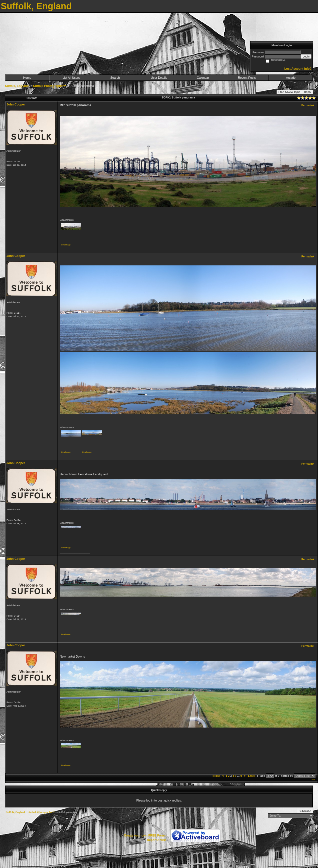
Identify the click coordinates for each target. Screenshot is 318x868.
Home (27, 78)
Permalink (308, 105)
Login (306, 56)
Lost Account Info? (298, 69)
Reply (307, 92)
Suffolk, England (17, 86)
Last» (252, 776)
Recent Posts (247, 78)
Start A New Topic (289, 92)
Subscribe (305, 811)
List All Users (71, 78)
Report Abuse (157, 840)
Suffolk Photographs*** (49, 86)
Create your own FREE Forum (145, 836)
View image (66, 245)
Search (115, 78)
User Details (159, 78)
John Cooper (16, 104)
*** (313, 780)
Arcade (291, 78)
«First (216, 776)
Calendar (203, 78)
